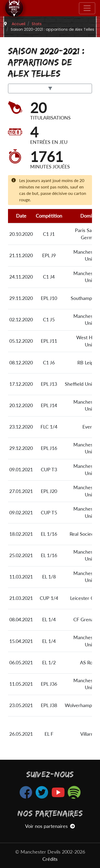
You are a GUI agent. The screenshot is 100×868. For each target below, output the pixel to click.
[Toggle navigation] (87, 8)
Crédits (50, 859)
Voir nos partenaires (50, 826)
